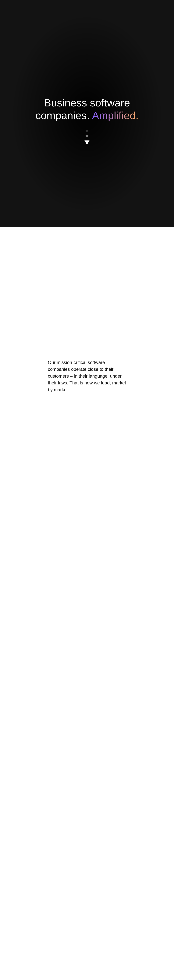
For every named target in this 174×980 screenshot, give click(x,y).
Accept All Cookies (122, 128)
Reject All (94, 128)
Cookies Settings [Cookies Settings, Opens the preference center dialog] (49, 128)
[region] (88, 119)
